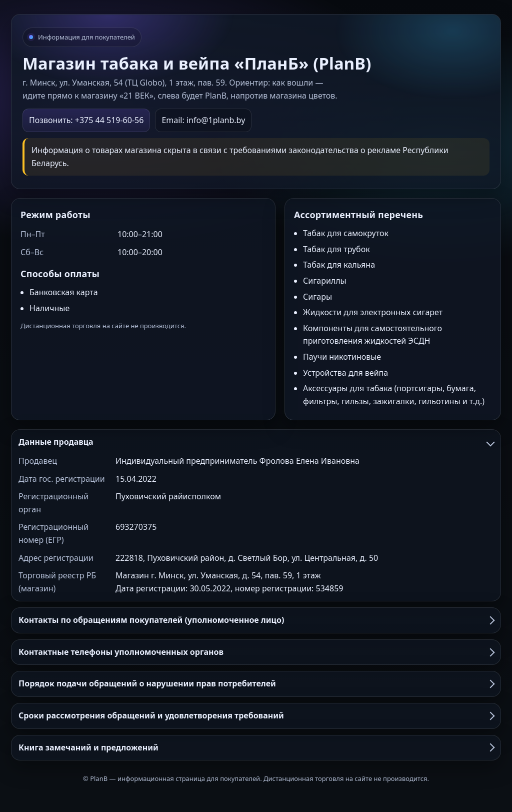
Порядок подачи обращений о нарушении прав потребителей (256, 683)
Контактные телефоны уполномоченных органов (256, 652)
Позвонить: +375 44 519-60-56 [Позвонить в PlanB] (86, 120)
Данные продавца (256, 442)
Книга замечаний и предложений (256, 747)
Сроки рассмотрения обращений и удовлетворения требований (256, 715)
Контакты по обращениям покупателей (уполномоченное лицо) (256, 620)
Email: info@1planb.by (203, 120)
